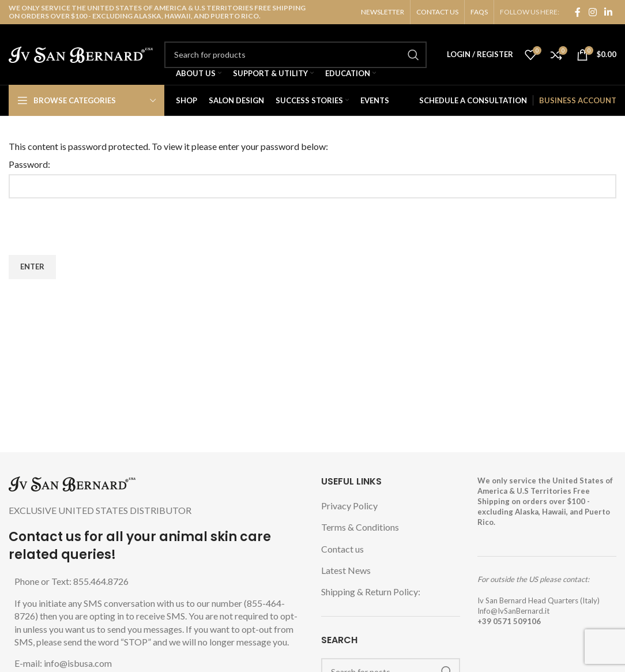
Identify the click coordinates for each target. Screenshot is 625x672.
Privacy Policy (349, 506)
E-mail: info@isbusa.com (63, 663)
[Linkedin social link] (609, 12)
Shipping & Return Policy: (371, 592)
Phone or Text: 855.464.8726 (71, 581)
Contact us (342, 549)
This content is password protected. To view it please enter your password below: (168, 146)
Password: (29, 164)
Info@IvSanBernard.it (513, 611)
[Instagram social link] (592, 12)
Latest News (346, 570)
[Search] (295, 55)
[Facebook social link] (578, 12)
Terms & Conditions (360, 527)
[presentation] (96, 227)
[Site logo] (81, 53)
